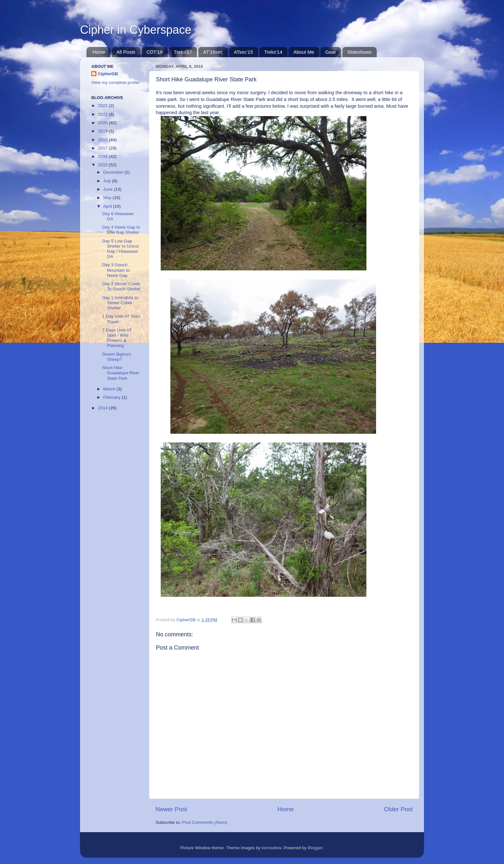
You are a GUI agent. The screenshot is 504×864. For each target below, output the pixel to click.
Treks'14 (273, 52)
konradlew (271, 848)
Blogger (315, 848)
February (113, 397)
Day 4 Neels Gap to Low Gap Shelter (121, 230)
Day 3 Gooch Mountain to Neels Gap (116, 270)
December (114, 172)
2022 (104, 106)
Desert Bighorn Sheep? (117, 357)
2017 (104, 148)
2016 (104, 156)
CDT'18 (155, 52)
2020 (104, 123)
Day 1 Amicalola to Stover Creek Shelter (120, 303)
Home (99, 52)
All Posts (126, 52)
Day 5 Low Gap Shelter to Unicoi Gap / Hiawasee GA (121, 249)
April (108, 206)
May (108, 198)
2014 (104, 408)
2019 (104, 131)
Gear (331, 52)
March (110, 389)
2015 (104, 165)
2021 (104, 114)
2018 (104, 140)
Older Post (398, 809)
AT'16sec (213, 52)
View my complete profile (115, 82)
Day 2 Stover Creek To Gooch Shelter (121, 286)
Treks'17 (183, 52)
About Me (304, 52)
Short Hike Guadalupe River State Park (121, 373)
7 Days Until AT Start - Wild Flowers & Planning (117, 338)
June (108, 189)
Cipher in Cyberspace (136, 30)
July (108, 181)
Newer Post (171, 809)
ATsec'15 (243, 52)
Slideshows (359, 52)
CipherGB (108, 74)
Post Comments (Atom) (205, 822)
